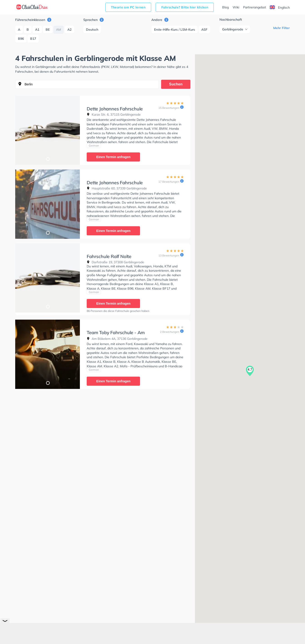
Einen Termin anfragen (113, 157)
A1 (37, 30)
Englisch (280, 7)
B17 (33, 39)
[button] (250, 371)
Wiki (236, 7)
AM (59, 30)
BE (48, 30)
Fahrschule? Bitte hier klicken (185, 7)
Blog (225, 7)
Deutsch (92, 30)
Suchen (176, 84)
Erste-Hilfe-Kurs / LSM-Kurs (175, 30)
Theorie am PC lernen (128, 7)
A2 (69, 30)
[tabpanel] (48, 130)
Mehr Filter (282, 28)
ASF (204, 30)
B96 (21, 39)
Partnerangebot (255, 7)
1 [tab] (48, 159)
